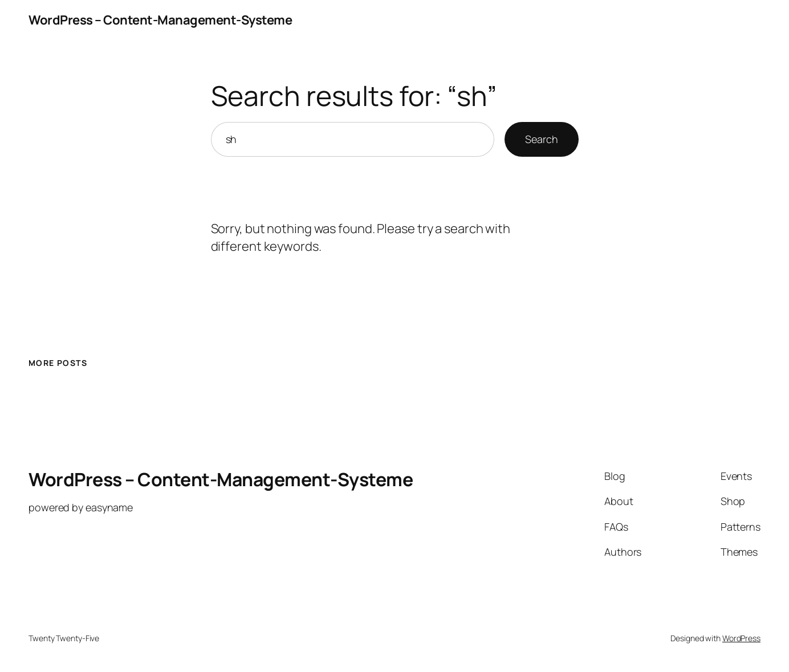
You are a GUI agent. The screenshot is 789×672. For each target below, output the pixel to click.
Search (541, 139)
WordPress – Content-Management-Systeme (160, 20)
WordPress (741, 638)
